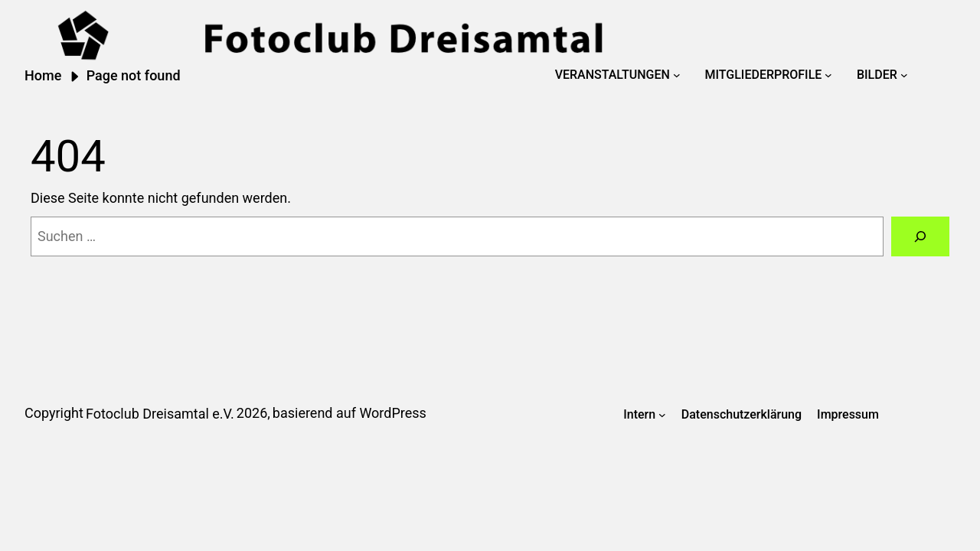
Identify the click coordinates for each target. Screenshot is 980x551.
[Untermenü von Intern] (662, 415)
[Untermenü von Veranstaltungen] (677, 75)
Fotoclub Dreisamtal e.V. (160, 414)
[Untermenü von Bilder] (904, 75)
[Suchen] (920, 236)
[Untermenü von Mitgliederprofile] (828, 75)
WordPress (392, 413)
